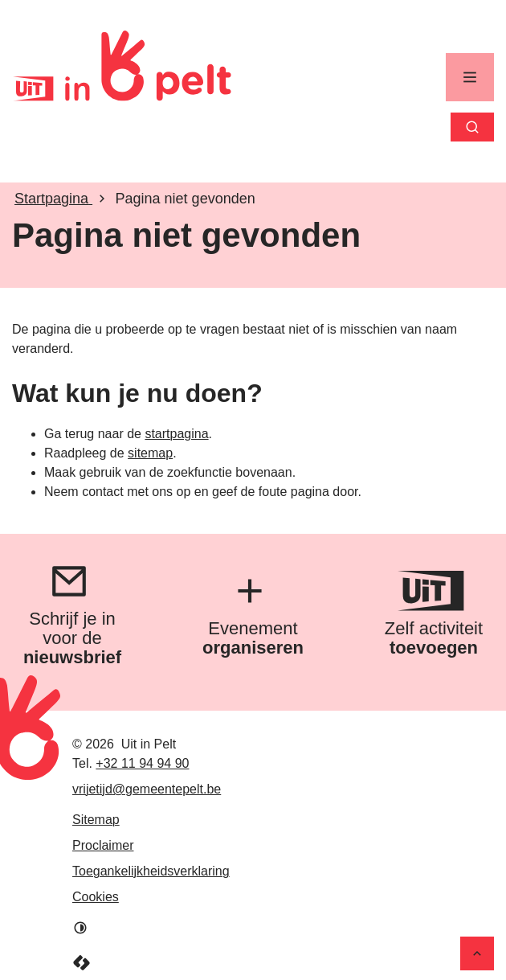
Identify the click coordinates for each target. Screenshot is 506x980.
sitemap (150, 453)
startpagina (176, 434)
